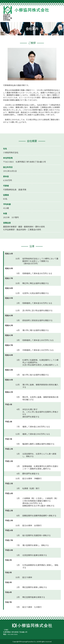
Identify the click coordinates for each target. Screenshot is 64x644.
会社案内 (7, 15)
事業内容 (7, 16)
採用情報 (7, 20)
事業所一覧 (8, 18)
